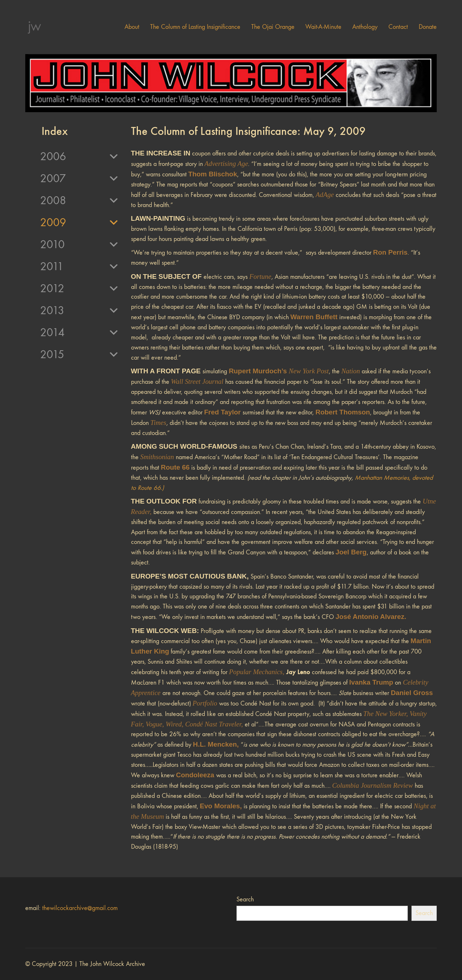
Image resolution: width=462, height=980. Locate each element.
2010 (80, 245)
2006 (80, 157)
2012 (80, 289)
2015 (80, 355)
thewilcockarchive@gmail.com (80, 908)
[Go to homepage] (34, 27)
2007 (80, 179)
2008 (80, 201)
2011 (80, 267)
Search (245, 899)
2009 (80, 223)
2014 (80, 333)
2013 (80, 311)
